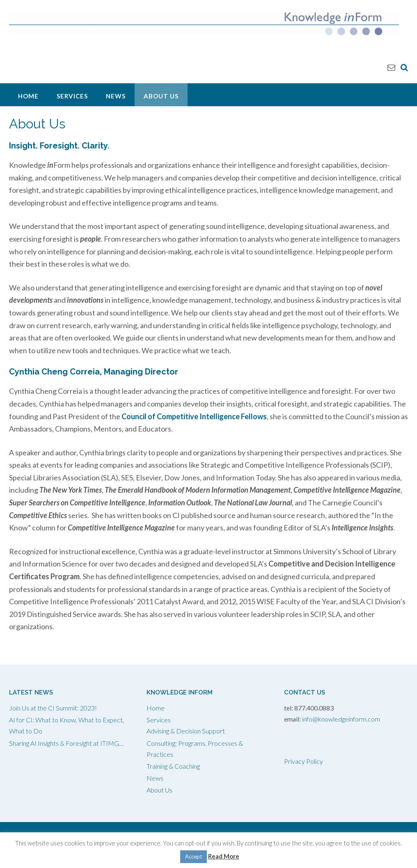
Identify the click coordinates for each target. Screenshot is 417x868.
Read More (224, 856)
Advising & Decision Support (186, 731)
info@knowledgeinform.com (341, 719)
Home (28, 96)
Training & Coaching (173, 766)
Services (72, 96)
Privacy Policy (304, 761)
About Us (161, 96)
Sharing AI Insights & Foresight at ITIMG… (66, 743)
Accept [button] (194, 857)
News (116, 96)
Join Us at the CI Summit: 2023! (53, 708)
